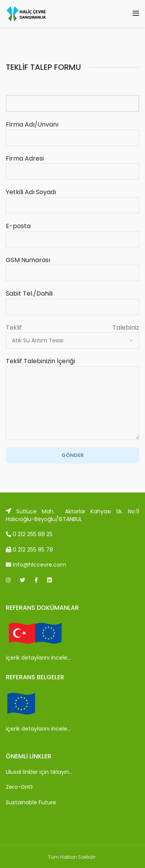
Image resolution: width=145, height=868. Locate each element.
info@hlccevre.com (36, 565)
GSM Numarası (72, 266)
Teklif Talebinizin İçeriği (72, 382)
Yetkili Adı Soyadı (72, 198)
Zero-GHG (19, 787)
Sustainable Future (31, 802)
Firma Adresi (72, 165)
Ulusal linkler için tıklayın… (39, 772)
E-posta (72, 232)
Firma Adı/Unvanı (72, 131)
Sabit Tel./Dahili (72, 300)
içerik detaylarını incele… (38, 658)
